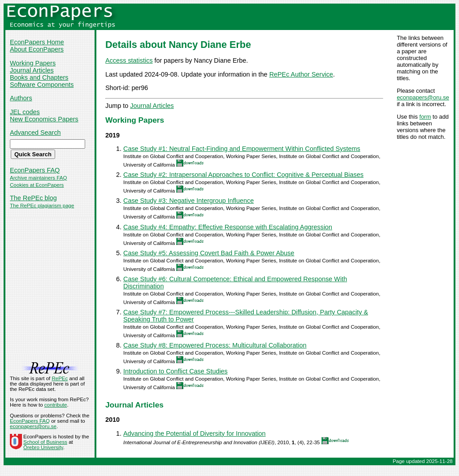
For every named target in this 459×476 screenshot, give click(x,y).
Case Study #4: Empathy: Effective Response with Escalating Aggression (228, 227)
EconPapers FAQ (35, 170)
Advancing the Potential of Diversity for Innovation (195, 433)
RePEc (60, 378)
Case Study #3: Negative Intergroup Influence (188, 201)
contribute (56, 405)
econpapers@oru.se (423, 97)
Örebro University (43, 447)
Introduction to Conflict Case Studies (175, 371)
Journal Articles (32, 70)
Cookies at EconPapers (37, 185)
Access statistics (129, 60)
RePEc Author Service (301, 74)
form (425, 117)
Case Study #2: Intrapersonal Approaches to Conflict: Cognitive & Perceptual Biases (243, 175)
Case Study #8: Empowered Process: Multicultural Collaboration (215, 345)
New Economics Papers (44, 119)
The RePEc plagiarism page (42, 206)
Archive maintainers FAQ (38, 178)
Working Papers (33, 63)
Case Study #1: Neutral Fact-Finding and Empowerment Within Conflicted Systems (242, 149)
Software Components (42, 85)
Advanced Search (35, 133)
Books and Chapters (39, 77)
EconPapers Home (37, 42)
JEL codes (25, 112)
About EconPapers (37, 49)
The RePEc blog (33, 198)
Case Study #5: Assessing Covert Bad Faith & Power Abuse (209, 253)
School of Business (45, 442)
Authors (21, 98)
